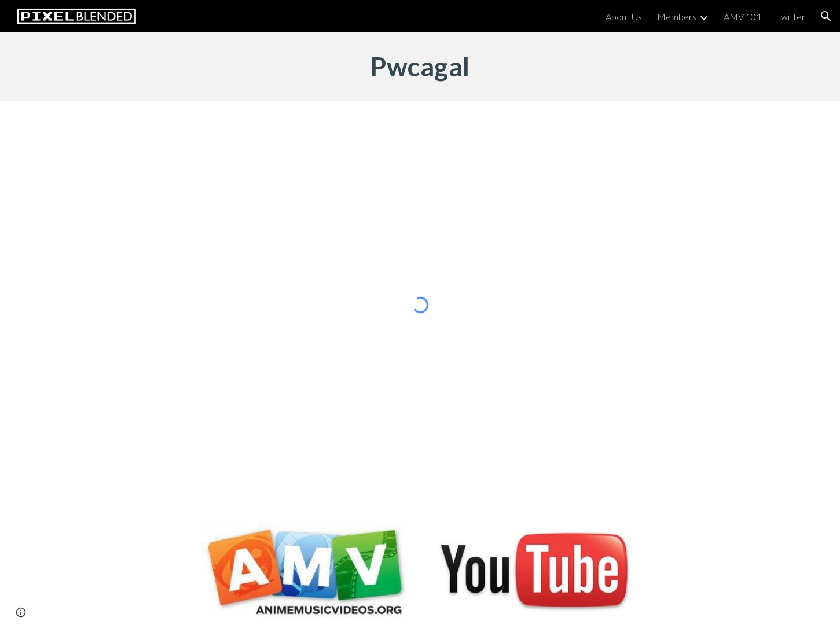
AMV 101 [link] (742, 16)
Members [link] (677, 16)
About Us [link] (624, 16)
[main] (420, 67)
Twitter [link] (791, 16)
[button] (826, 16)
